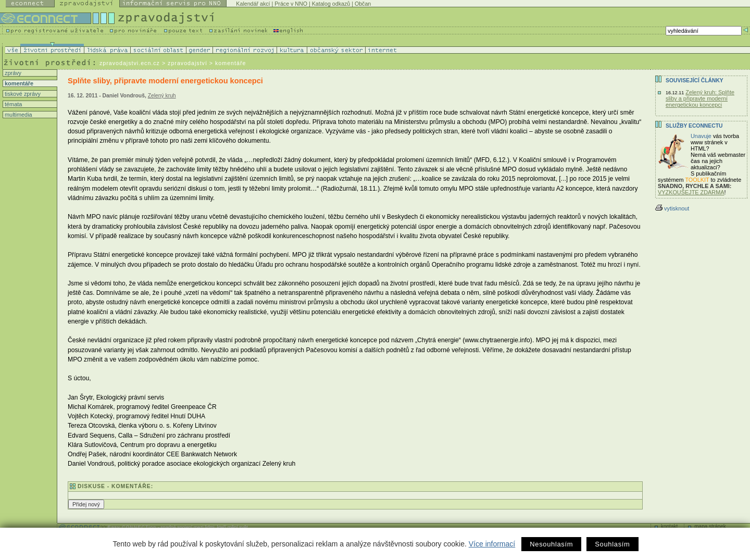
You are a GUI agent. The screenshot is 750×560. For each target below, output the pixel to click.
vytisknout (672, 208)
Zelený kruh (162, 96)
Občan (363, 4)
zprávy (12, 73)
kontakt (669, 526)
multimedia (18, 115)
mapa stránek (710, 526)
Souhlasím (612, 544)
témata (12, 104)
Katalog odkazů (331, 4)
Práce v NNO (291, 4)
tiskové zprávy (22, 94)
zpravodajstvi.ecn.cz (130, 63)
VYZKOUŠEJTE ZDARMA (691, 192)
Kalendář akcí (253, 4)
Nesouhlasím (551, 544)
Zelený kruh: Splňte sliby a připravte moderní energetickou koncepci (700, 98)
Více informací (492, 544)
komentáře (18, 83)
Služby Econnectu (694, 126)
